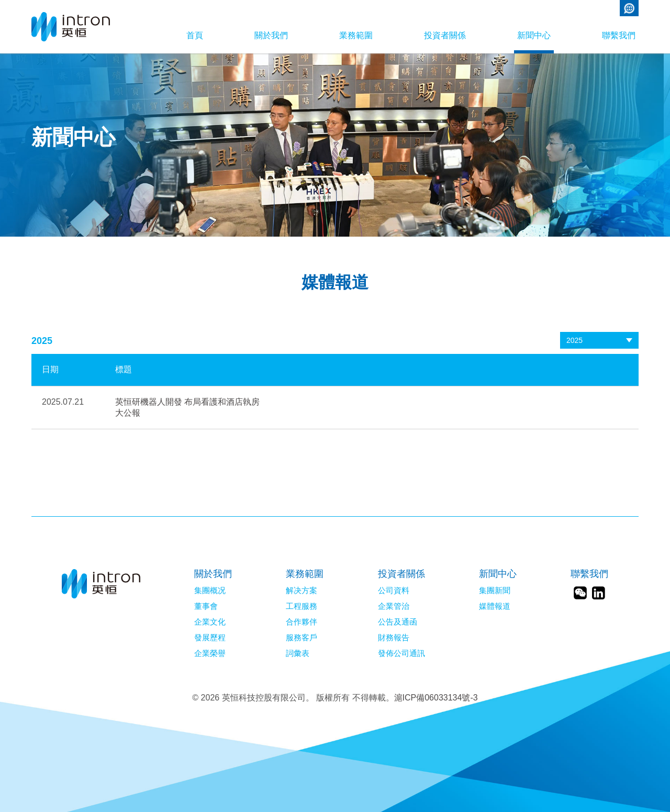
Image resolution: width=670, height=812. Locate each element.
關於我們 (271, 35)
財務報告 (394, 638)
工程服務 (301, 606)
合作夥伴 (301, 622)
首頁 (195, 35)
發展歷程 (210, 638)
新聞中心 (534, 35)
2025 (574, 340)
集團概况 (210, 591)
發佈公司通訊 (401, 653)
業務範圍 (356, 35)
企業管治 (394, 606)
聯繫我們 (619, 35)
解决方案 (301, 591)
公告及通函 (398, 622)
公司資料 (394, 591)
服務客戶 (301, 638)
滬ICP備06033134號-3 (436, 698)
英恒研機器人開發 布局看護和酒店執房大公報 (187, 407)
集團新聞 (495, 591)
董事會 (206, 606)
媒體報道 (495, 606)
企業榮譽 (210, 653)
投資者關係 (445, 35)
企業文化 (210, 622)
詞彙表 (298, 653)
